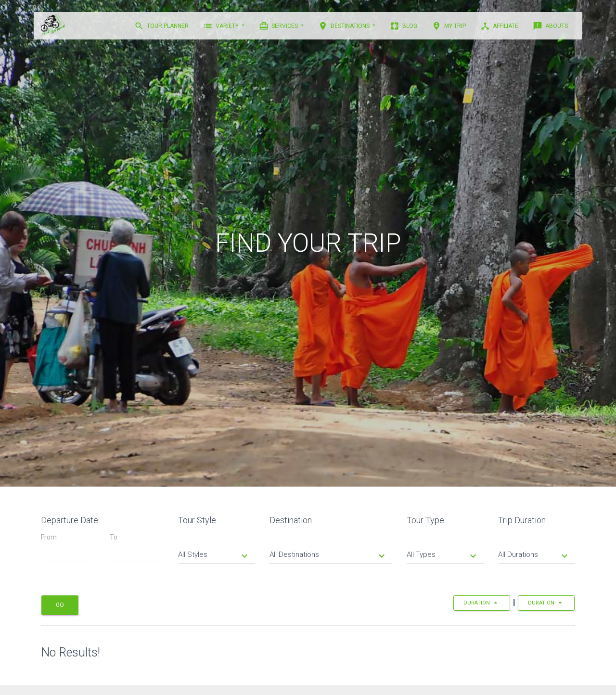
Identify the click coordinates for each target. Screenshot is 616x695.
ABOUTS (550, 26)
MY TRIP (449, 26)
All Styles (214, 555)
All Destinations (328, 555)
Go (60, 605)
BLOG (404, 26)
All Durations (534, 555)
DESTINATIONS (345, 26)
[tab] (217, 547)
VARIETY (222, 26)
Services (279, 26)
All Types (443, 555)
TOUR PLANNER (161, 26)
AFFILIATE (499, 26)
